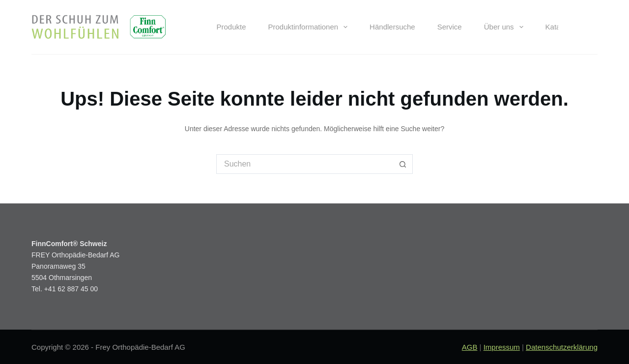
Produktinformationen (310, 27)
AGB (470, 347)
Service (450, 27)
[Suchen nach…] (305, 164)
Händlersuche (392, 27)
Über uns (506, 27)
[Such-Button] (403, 164)
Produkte (231, 27)
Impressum (502, 347)
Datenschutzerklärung (562, 347)
